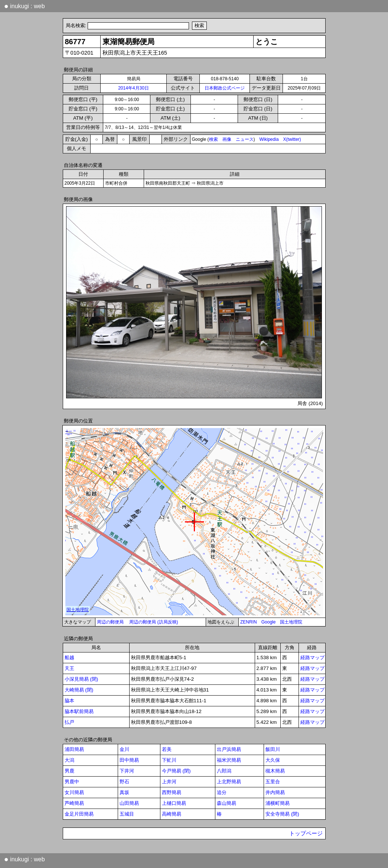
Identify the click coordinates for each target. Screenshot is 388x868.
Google (269, 622)
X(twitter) (292, 139)
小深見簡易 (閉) (81, 679)
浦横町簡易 (278, 803)
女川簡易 (74, 792)
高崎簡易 (172, 814)
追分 (222, 792)
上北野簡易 (229, 782)
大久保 (273, 760)
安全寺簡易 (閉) (282, 814)
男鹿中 (72, 782)
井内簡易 (275, 792)
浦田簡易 (74, 749)
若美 (167, 749)
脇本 (69, 701)
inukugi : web (25, 6)
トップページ (306, 833)
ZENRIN (249, 622)
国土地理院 (291, 622)
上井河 (169, 782)
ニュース (245, 139)
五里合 (273, 782)
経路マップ (312, 658)
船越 (69, 658)
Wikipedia (269, 139)
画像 (227, 139)
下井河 (127, 771)
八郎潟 (224, 771)
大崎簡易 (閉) (79, 690)
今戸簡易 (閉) (176, 771)
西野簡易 (172, 792)
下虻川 (169, 760)
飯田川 (273, 749)
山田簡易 (129, 803)
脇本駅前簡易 (79, 711)
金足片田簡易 (79, 814)
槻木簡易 (275, 771)
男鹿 (69, 771)
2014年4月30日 (133, 88)
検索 (213, 139)
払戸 (69, 722)
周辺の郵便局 (110, 622)
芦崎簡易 (74, 803)
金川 (124, 749)
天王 (69, 668)
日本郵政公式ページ (225, 88)
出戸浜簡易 (229, 749)
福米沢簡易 (229, 760)
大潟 (69, 760)
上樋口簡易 (174, 803)
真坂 (124, 792)
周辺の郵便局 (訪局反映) (154, 622)
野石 (124, 782)
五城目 (127, 814)
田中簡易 (129, 760)
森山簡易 (226, 803)
